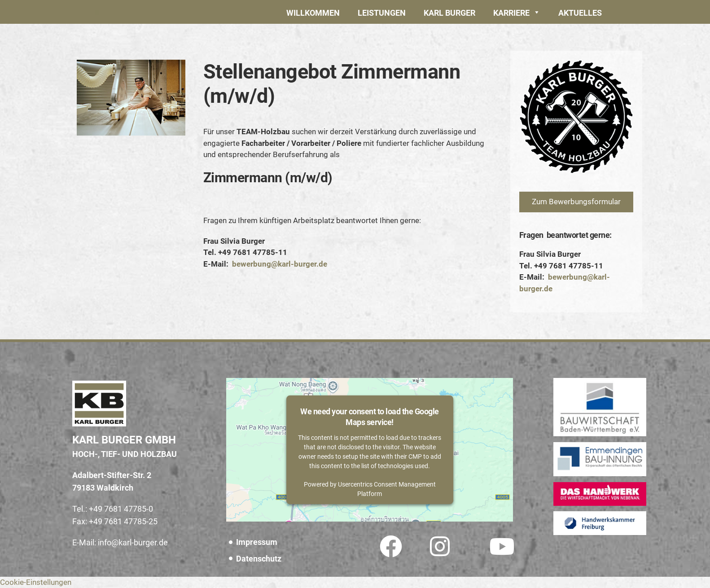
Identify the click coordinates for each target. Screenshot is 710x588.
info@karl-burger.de (133, 542)
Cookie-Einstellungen (36, 582)
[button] (382, 12)
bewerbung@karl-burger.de (280, 264)
